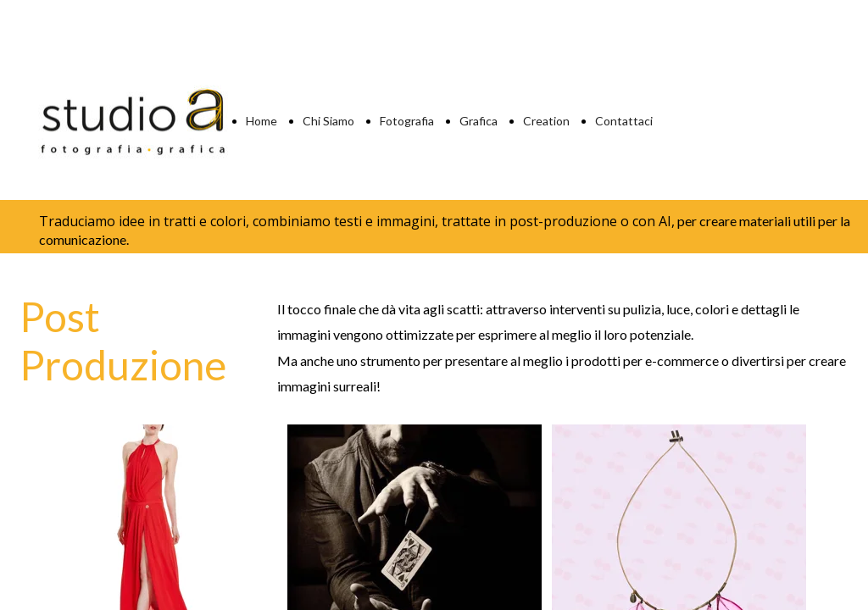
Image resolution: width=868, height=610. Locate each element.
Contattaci (624, 121)
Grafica (479, 121)
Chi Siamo (328, 121)
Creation (546, 121)
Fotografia (407, 121)
